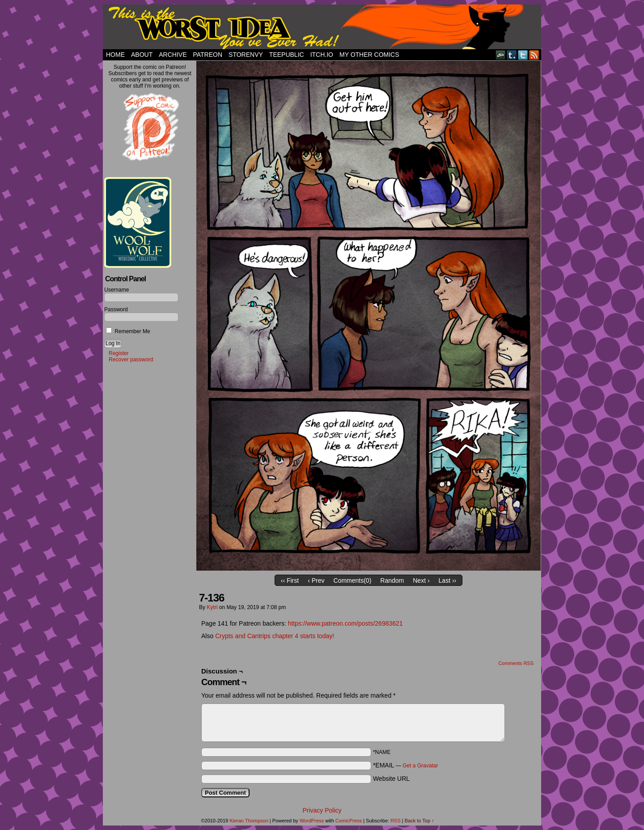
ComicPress (349, 821)
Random (392, 580)
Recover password (131, 360)
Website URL (391, 779)
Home (115, 55)
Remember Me (128, 331)
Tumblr (512, 55)
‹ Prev (316, 580)
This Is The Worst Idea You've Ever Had (322, 27)
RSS (534, 55)
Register (119, 353)
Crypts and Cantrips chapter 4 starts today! (275, 636)
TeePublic (287, 55)
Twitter (523, 55)
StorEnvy (246, 55)
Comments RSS (516, 663)
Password (116, 309)
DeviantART (501, 55)
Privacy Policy (322, 810)
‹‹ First (290, 580)
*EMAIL (406, 765)
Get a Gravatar (420, 766)
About (142, 55)
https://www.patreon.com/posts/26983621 (345, 623)
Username (117, 290)
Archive (173, 55)
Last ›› (448, 580)
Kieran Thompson (249, 821)
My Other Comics (369, 55)
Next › (421, 580)
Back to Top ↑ (419, 821)
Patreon (208, 55)
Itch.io (322, 55)
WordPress (312, 821)
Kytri (212, 607)
